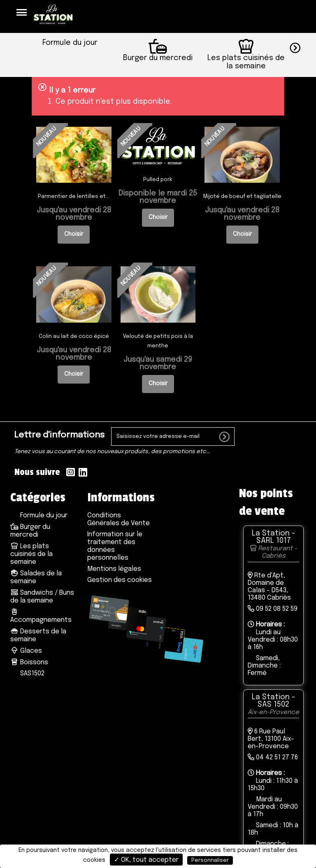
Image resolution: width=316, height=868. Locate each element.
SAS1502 (31, 674)
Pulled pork (158, 180)
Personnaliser (210, 860)
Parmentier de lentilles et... (74, 197)
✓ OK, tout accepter (146, 860)
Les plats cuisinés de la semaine (31, 555)
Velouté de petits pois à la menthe (158, 342)
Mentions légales (114, 569)
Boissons (29, 663)
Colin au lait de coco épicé (74, 337)
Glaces (26, 651)
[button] (303, 47)
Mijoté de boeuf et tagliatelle (242, 197)
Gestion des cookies (120, 581)
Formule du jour (43, 516)
